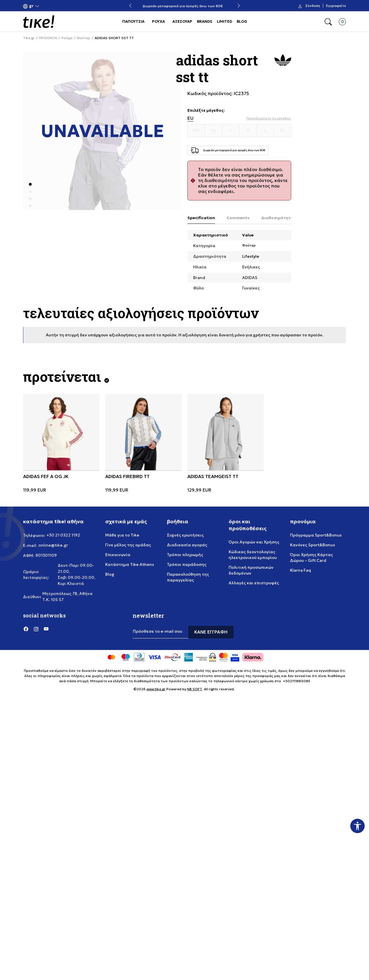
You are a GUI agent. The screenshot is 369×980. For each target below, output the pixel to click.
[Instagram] (36, 629)
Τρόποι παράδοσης (187, 564)
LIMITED (224, 21)
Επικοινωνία (118, 555)
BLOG (242, 21)
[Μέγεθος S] (231, 131)
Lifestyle (251, 256)
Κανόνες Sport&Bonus (312, 545)
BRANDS (205, 21)
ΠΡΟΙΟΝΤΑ (48, 38)
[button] (31, 6)
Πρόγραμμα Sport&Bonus (316, 535)
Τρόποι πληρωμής (185, 555)
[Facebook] (26, 629)
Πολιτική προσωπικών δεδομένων (251, 570)
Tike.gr (29, 38)
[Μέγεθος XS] (214, 131)
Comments (238, 218)
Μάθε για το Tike (122, 535)
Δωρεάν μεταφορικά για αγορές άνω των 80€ (185, 6)
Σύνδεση (313, 6)
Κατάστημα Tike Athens (130, 564)
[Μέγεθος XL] (283, 131)
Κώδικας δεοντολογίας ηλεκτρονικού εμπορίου (253, 555)
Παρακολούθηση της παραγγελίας (188, 577)
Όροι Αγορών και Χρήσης (254, 542)
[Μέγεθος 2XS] (196, 131)
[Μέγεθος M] (248, 131)
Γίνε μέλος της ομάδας (128, 545)
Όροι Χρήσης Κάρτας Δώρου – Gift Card (311, 558)
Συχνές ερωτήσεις (185, 535)
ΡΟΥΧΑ (158, 21)
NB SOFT (195, 689)
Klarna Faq (301, 570)
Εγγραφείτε (336, 6)
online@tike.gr (53, 545)
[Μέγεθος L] (265, 131)
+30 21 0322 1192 (63, 535)
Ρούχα (67, 38)
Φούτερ (83, 38)
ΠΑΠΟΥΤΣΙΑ (133, 21)
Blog (110, 574)
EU (190, 118)
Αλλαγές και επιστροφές (254, 583)
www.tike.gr (156, 689)
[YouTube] (46, 629)
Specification (201, 218)
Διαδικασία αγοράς (187, 545)
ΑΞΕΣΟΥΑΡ (182, 21)
